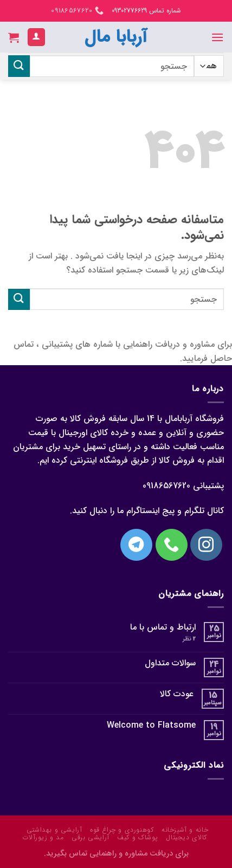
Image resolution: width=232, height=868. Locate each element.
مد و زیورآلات (43, 837)
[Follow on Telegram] (136, 545)
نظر (189, 639)
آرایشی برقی (91, 837)
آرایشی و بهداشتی (54, 830)
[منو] (217, 37)
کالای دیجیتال (186, 837)
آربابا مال (116, 37)
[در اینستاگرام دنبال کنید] (206, 545)
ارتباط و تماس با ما (163, 627)
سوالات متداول (170, 663)
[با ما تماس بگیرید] (172, 545)
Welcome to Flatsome (151, 725)
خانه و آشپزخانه (185, 830)
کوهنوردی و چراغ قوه (122, 830)
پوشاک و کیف (138, 837)
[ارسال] (19, 66)
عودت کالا (177, 694)
